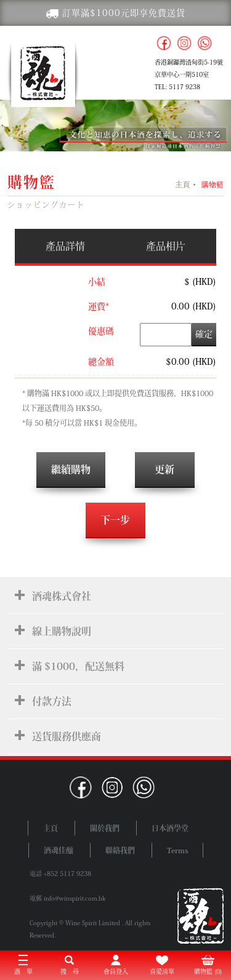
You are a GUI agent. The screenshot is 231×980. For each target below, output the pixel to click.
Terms (177, 850)
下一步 (115, 520)
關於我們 (105, 828)
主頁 (182, 185)
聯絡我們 (120, 850)
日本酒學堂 (170, 828)
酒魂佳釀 (59, 850)
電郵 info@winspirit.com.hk (68, 898)
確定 (204, 334)
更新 (164, 469)
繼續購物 (71, 469)
